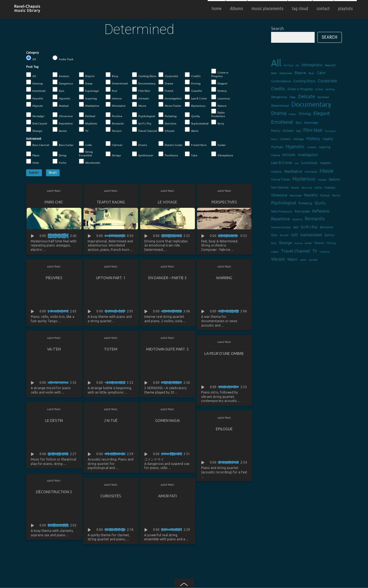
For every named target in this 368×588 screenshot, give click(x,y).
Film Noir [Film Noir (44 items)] (313, 130)
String (59, 154)
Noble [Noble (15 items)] (318, 187)
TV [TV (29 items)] (315, 251)
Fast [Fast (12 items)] (298, 131)
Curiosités (111, 497)
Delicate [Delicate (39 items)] (306, 96)
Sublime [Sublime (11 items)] (298, 243)
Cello (85, 144)
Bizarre (87, 75)
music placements (267, 9)
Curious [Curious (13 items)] (319, 89)
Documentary (144, 82)
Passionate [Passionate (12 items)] (295, 195)
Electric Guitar (171, 144)
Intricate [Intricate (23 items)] (289, 155)
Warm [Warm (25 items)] (292, 259)
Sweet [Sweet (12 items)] (308, 243)
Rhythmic (88, 122)
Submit (34, 173)
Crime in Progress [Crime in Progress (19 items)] (300, 89)
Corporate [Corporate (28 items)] (327, 80)
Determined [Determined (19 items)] (280, 105)
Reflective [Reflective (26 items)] (321, 211)
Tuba (191, 154)
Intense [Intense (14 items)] (275, 155)
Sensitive (167, 122)
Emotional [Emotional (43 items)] (282, 122)
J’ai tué (111, 421)
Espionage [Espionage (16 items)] (311, 122)
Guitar (218, 144)
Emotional (36, 90)
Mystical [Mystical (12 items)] (322, 179)
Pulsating (168, 115)
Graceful (193, 90)
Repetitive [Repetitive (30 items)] (280, 219)
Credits (193, 75)
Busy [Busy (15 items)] (312, 73)
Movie (139, 105)
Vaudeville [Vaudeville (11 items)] (325, 252)
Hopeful (35, 97)
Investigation (170, 97)
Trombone (168, 154)
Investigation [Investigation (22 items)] (308, 155)
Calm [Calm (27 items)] (321, 72)
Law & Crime (196, 97)
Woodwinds (90, 162)
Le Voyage (168, 202)
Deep (86, 82)
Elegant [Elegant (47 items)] (322, 113)
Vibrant (166, 130)
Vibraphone (222, 154)
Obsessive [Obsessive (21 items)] (279, 195)
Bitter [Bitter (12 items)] (274, 73)
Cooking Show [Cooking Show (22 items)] (304, 81)
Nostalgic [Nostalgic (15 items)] (330, 187)
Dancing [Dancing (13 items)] (330, 89)
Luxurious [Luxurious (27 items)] (309, 162)
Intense (114, 97)
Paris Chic (54, 202)
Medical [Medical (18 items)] (276, 171)
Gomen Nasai (167, 421)
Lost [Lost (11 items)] (297, 163)
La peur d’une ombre (224, 354)
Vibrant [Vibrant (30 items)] (278, 259)
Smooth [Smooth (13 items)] (284, 235)
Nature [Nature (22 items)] (334, 179)
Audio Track (63, 58)
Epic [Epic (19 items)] (299, 122)
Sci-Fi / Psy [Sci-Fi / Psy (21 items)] (309, 227)
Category (33, 53)
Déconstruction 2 (54, 493)
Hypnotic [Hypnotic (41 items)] (295, 146)
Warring (224, 278)
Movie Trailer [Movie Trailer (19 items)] (281, 179)
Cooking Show (144, 75)
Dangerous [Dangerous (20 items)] (279, 97)
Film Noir (141, 90)
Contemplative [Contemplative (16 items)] (281, 81)
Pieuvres (54, 278)
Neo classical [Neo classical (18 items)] (280, 187)
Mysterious (195, 105)
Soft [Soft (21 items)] (294, 235)
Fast (111, 90)
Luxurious (221, 97)
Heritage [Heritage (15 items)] (299, 139)
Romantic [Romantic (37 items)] (315, 218)
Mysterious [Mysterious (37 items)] (304, 179)
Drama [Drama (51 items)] (279, 113)
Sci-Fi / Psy (142, 122)
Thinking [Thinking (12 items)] (331, 243)
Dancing (34, 82)
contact (323, 9)
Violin (59, 162)
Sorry (218, 122)
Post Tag (32, 67)
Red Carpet (37, 122)
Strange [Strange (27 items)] (286, 242)
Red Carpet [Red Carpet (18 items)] (302, 211)
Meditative (89, 105)
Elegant (219, 82)
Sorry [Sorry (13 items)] (274, 243)
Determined (117, 82)
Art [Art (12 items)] (297, 65)
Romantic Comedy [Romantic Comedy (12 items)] (281, 227)
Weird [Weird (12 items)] (303, 259)
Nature (219, 105)
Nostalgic (35, 115)
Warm (192, 130)
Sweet (60, 130)
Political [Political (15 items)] (325, 195)
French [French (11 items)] (275, 139)
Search (277, 28)
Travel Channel (145, 130)
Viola (33, 162)
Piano (33, 154)
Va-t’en (54, 349)
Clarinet (114, 144)
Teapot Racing (111, 202)
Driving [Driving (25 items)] (305, 113)
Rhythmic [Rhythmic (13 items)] (297, 219)
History (219, 90)
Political (87, 115)
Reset (53, 173)
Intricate (140, 97)
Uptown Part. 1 (111, 278)
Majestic (35, 105)
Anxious (61, 75)
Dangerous (63, 82)
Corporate (168, 75)
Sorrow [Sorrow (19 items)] (329, 235)
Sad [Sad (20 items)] (296, 227)
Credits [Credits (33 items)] (278, 88)
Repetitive (63, 122)
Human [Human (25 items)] (277, 147)
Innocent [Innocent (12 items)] (312, 147)
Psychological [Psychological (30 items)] (284, 202)
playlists (345, 9)
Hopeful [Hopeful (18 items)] (328, 139)
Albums (237, 9)
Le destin (54, 421)
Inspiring (88, 97)
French (166, 90)
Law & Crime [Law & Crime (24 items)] (282, 162)
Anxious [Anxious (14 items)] (288, 65)
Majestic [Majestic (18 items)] (326, 163)
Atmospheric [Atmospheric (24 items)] (312, 65)
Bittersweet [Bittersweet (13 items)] (286, 73)
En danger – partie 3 (168, 278)
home (217, 9)
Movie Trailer (170, 105)
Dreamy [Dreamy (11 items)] (293, 114)
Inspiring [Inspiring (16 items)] (324, 147)
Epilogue (224, 429)
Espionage (89, 90)
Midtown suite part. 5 (167, 349)
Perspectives (224, 202)
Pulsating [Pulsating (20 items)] (305, 203)
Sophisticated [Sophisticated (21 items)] (311, 235)
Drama (166, 82)
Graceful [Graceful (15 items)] (286, 139)
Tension (114, 130)
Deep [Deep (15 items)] (292, 97)
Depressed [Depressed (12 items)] (323, 97)
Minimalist (116, 105)
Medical (61, 105)
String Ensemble (86, 152)
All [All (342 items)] (276, 63)
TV (84, 130)
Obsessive (63, 115)
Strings (113, 154)
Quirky (192, 115)
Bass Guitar (63, 144)
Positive (114, 115)
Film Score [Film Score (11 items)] (330, 131)
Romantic (115, 122)
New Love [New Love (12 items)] (307, 187)
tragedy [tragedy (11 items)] (275, 252)
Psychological (144, 115)
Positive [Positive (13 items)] (336, 195)
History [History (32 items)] (313, 138)
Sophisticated (197, 122)
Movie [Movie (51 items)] (326, 170)
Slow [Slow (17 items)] (274, 235)
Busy (112, 75)
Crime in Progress (220, 73)
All (31, 58)
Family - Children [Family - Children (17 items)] (282, 130)
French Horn (196, 144)
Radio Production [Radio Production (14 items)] (282, 211)
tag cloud (300, 9)
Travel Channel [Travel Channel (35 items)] (296, 251)
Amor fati (168, 497)
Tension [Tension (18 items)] (319, 243)
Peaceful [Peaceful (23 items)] (311, 195)
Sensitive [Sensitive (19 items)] (326, 227)
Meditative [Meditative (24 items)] (293, 171)
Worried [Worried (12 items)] (313, 259)
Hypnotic (61, 97)
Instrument (34, 139)
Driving (193, 82)
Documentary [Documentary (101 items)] (311, 104)
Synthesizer (143, 154)
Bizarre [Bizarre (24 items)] (300, 72)
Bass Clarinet (38, 144)
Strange (34, 130)
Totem (111, 349)
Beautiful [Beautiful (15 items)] (331, 65)
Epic (58, 90)
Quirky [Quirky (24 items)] (320, 203)
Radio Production (218, 113)
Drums (139, 144)
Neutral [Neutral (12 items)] (295, 187)
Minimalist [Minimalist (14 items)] (311, 171)
